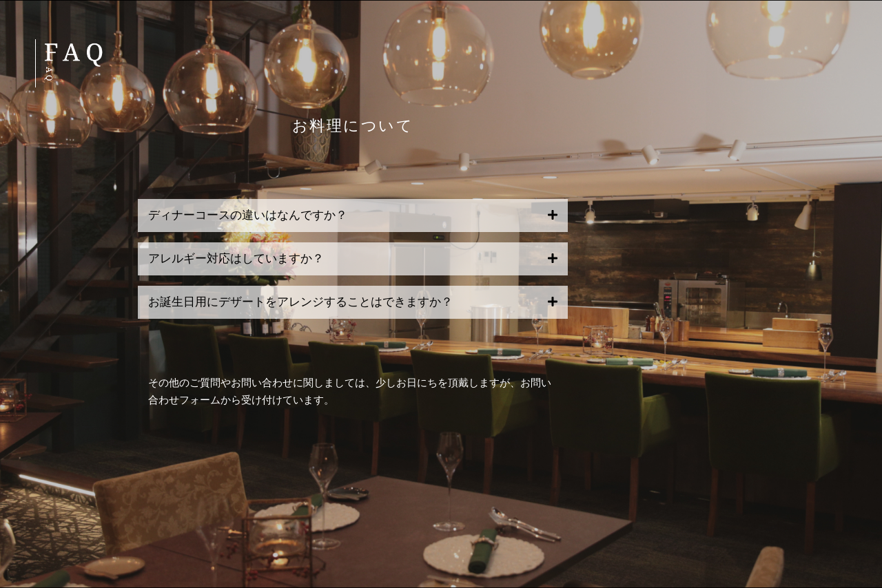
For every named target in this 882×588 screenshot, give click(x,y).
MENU (824, 111)
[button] (353, 216)
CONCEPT (809, 79)
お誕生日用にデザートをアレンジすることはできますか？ (300, 302)
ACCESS (815, 174)
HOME (824, 47)
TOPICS (817, 206)
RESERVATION (791, 237)
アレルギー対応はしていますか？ (236, 259)
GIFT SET (810, 142)
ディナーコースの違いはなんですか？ (248, 215)
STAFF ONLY (798, 301)
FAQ (831, 269)
